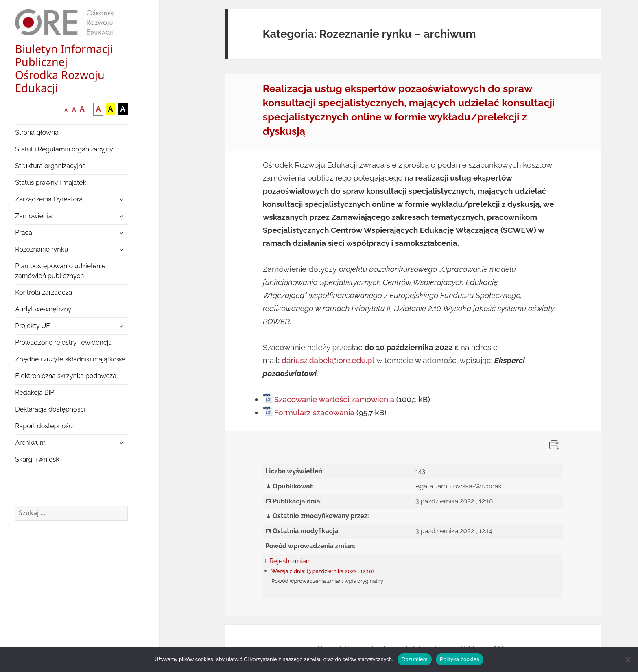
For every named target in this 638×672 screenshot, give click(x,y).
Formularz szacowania (314, 412)
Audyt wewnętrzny (43, 309)
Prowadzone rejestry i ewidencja (63, 343)
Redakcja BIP (35, 393)
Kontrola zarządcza (44, 292)
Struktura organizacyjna (50, 166)
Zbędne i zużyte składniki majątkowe (70, 359)
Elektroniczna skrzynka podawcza (66, 376)
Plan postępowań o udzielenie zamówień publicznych (60, 271)
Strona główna (37, 132)
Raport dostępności (44, 426)
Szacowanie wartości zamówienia (334, 399)
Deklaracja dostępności (50, 409)
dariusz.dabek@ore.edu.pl (328, 360)
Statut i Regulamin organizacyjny (64, 149)
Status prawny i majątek (51, 183)
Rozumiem (415, 659)
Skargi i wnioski (38, 459)
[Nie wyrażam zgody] (628, 659)
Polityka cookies (460, 659)
